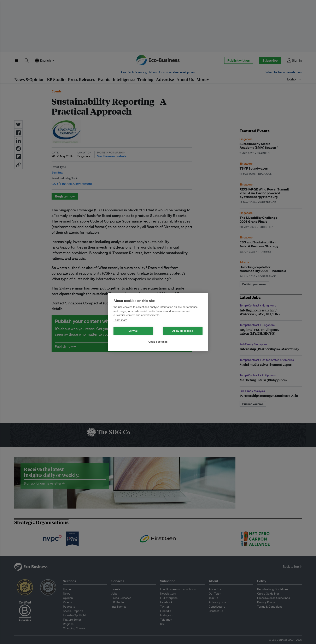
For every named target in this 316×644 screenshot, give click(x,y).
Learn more (120, 320)
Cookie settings (158, 342)
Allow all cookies (183, 331)
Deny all (133, 331)
